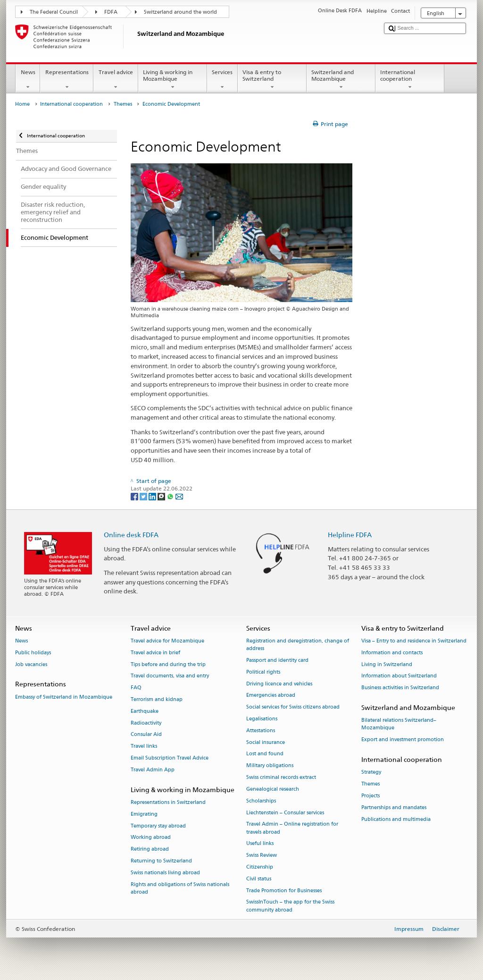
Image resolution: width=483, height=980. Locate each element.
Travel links (144, 747)
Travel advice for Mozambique (167, 641)
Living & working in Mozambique (173, 80)
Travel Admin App (153, 770)
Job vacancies (31, 664)
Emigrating (144, 814)
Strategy (371, 773)
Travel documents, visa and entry (170, 676)
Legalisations (262, 719)
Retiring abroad (150, 849)
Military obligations (270, 766)
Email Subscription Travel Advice (170, 758)
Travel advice (116, 80)
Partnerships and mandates (394, 807)
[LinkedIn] (153, 496)
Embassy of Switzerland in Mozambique (64, 697)
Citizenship (260, 867)
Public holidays (33, 653)
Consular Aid (146, 735)
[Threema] (162, 496)
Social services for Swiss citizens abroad (293, 707)
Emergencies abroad (271, 696)
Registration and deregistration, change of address (298, 645)
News (28, 80)
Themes (123, 104)
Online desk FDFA (131, 535)
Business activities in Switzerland (400, 688)
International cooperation (410, 80)
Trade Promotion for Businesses (284, 891)
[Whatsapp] (171, 496)
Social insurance (266, 742)
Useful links (260, 844)
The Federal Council (54, 12)
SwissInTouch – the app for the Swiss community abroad (290, 906)
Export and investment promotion (403, 740)
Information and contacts (392, 653)
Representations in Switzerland (168, 802)
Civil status (259, 879)
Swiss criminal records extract (281, 777)
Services (222, 80)
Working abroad (151, 838)
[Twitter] (144, 496)
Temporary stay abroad (158, 826)
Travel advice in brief (155, 653)
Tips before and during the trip (168, 664)
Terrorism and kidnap (157, 699)
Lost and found (265, 754)
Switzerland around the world (180, 12)
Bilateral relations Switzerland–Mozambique (399, 724)
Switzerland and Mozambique (341, 80)
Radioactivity (146, 723)
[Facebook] (135, 496)
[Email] (179, 496)
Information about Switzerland (399, 676)
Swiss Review (262, 856)
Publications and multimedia (396, 819)
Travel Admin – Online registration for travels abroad (292, 828)
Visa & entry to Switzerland (272, 80)
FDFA (111, 12)
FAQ (136, 688)
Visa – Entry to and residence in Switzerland (414, 641)
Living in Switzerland (387, 664)
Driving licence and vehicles (279, 684)
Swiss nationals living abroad (165, 873)
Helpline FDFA (350, 535)
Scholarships (261, 801)
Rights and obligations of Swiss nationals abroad (180, 888)
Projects (371, 796)
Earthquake (145, 711)
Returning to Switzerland (161, 861)
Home (22, 104)
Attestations (261, 731)
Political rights (263, 672)
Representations (67, 80)
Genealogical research (273, 789)
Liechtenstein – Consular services (285, 813)
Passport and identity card (277, 660)
